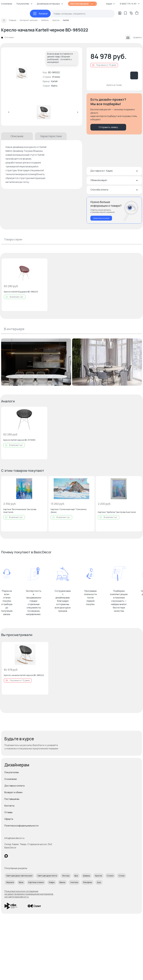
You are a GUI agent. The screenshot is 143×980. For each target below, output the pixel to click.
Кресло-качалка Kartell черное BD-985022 (24, 675)
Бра (76, 876)
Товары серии (13, 239)
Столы (121, 876)
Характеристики (51, 136)
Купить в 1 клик (114, 85)
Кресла (98, 876)
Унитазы (74, 882)
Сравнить (134, 37)
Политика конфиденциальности (21, 826)
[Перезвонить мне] (114, 210)
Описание (17, 136)
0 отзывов (9, 37)
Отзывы (8, 812)
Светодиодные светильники (19, 876)
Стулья (110, 876)
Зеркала (10, 882)
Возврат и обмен (13, 792)
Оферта (9, 819)
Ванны (62, 882)
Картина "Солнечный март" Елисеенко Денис (69, 511)
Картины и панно (36, 882)
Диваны (86, 876)
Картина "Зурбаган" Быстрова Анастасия (117, 512)
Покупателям (12, 772)
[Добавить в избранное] (43, 263)
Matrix (54, 86)
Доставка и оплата (14, 786)
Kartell (54, 81)
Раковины (87, 882)
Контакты (9, 806)
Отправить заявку (108, 127)
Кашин (111, 4)
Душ (99, 882)
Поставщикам (12, 799)
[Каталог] (40, 14)
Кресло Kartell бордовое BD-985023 (21, 292)
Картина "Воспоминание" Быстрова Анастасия (20, 511)
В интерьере (14, 329)
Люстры (66, 876)
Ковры (52, 882)
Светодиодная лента (47, 876)
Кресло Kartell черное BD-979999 (19, 440)
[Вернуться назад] (4, 20)
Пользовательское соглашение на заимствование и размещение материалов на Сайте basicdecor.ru (29, 894)
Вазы (21, 882)
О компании (11, 779)
